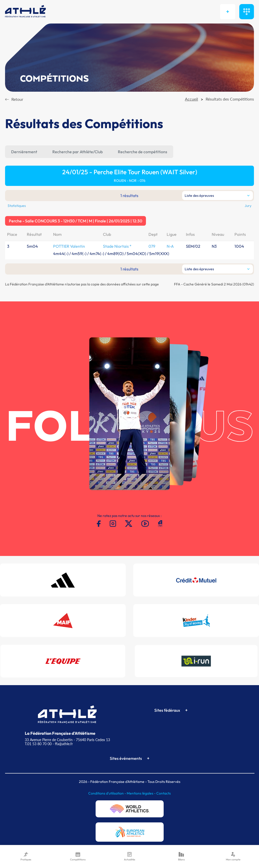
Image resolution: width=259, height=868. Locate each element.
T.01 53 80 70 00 (38, 744)
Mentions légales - (142, 793)
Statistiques (17, 206)
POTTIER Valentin (69, 246)
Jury (248, 206)
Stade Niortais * (117, 246)
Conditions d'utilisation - (107, 793)
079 (152, 246)
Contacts (164, 793)
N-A (170, 246)
